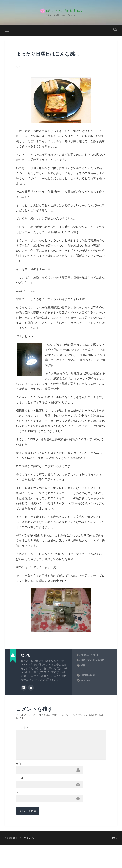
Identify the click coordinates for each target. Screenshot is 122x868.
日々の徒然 (100, 669)
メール (20, 798)
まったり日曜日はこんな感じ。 (56, 58)
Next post (86, 689)
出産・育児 (87, 669)
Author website (31, 697)
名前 (19, 783)
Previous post (88, 684)
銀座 (83, 675)
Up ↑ (115, 861)
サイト (20, 814)
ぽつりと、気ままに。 (24, 861)
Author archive (24, 697)
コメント (23, 736)
